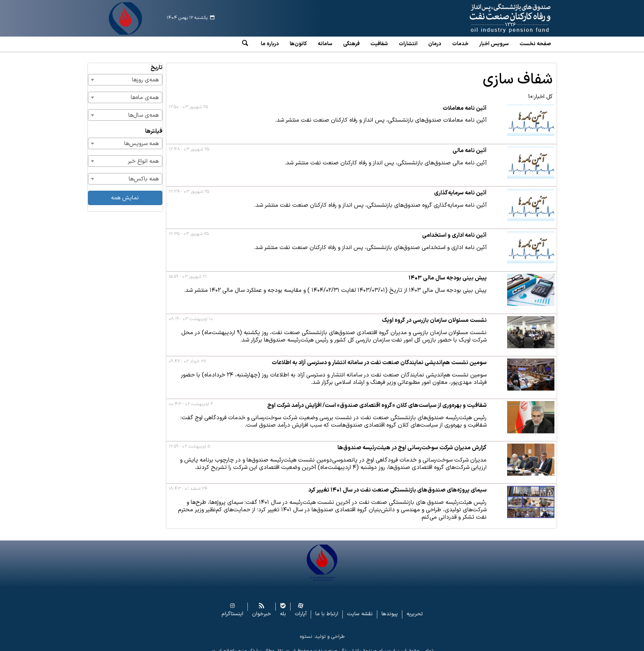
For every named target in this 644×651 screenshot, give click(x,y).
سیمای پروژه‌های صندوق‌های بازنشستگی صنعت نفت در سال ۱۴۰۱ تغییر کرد (397, 484)
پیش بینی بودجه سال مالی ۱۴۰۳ (448, 272)
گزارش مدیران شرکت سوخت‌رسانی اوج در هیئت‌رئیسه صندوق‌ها (412, 442)
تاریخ (156, 61)
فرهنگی (351, 44)
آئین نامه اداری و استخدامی (454, 229)
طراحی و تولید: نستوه (322, 630)
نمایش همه (125, 192)
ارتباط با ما (327, 608)
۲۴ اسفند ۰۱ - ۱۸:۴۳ (188, 483)
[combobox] (125, 74)
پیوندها (390, 608)
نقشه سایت (360, 608)
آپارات (301, 608)
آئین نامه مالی (470, 144)
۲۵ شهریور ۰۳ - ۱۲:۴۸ (189, 143)
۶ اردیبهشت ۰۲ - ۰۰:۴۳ (191, 398)
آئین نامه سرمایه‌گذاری (460, 187)
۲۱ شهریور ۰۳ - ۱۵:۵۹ (188, 271)
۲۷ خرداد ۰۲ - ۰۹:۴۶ (187, 355)
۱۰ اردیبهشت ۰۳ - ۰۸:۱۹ (191, 313)
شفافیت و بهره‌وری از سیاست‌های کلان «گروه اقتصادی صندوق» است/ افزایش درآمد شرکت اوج (377, 399)
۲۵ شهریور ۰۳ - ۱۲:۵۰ (188, 101)
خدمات (460, 44)
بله (283, 608)
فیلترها (154, 125)
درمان (435, 44)
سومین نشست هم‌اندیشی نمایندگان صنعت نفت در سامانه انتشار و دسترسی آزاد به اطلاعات (379, 357)
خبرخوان (262, 608)
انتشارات (408, 44)
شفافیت (379, 44)
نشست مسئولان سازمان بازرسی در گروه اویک (434, 314)
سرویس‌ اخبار (494, 44)
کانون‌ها (298, 44)
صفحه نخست (535, 44)
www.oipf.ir (491, 18)
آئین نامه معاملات (465, 102)
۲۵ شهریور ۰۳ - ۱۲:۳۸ (189, 186)
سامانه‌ (325, 44)
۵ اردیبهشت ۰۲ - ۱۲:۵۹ (189, 440)
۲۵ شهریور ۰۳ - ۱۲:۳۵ (189, 228)
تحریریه (415, 608)
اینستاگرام (232, 608)
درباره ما (270, 44)
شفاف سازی (518, 74)
